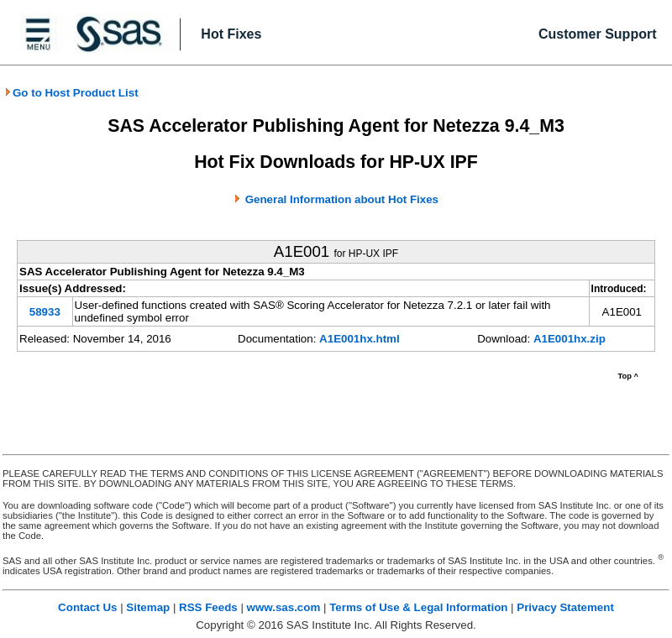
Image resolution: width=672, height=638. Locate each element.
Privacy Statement (565, 607)
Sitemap (148, 607)
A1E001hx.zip (570, 339)
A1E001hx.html (360, 339)
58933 (45, 312)
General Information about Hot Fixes (342, 199)
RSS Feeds (208, 607)
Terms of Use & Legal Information (418, 607)
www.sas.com (284, 607)
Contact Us (87, 607)
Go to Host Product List (71, 93)
